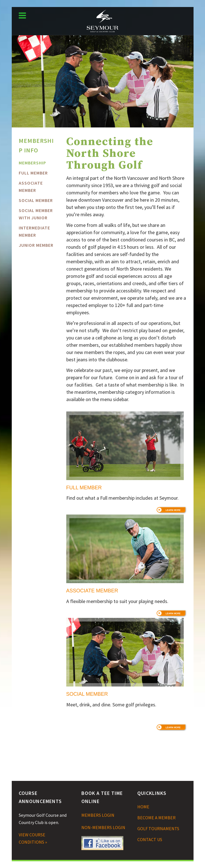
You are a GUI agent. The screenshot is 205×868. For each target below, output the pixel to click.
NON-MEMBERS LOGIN (103, 827)
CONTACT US (150, 839)
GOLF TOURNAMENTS (158, 829)
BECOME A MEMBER (156, 818)
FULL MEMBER (33, 173)
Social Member (36, 200)
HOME (143, 807)
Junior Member (36, 245)
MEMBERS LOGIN (98, 815)
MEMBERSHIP (32, 163)
